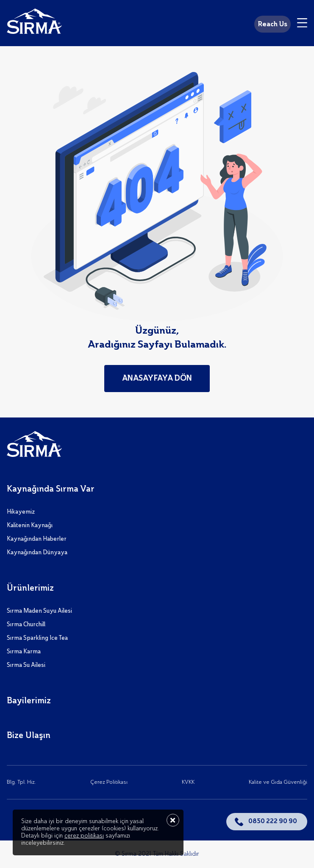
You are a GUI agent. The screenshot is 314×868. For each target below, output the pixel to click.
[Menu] (302, 24)
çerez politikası (84, 836)
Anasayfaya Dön (157, 379)
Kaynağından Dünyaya (37, 553)
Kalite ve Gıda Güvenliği (278, 782)
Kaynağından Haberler (37, 539)
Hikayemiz (21, 512)
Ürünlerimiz (30, 589)
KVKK (188, 782)
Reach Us (272, 25)
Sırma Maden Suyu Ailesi (39, 611)
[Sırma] (34, 23)
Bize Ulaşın (29, 736)
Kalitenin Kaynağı (30, 525)
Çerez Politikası (109, 782)
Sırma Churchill (26, 625)
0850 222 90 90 (273, 821)
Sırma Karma (24, 652)
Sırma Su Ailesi (26, 665)
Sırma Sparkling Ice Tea (37, 638)
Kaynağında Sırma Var (51, 489)
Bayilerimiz (29, 701)
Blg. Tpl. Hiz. (21, 782)
